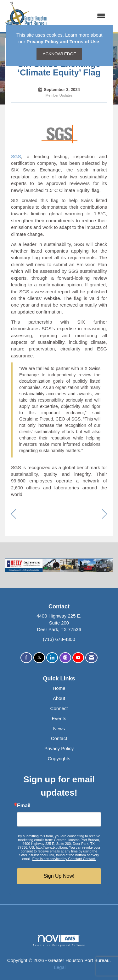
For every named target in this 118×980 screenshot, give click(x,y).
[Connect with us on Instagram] (65, 658)
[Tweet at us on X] (39, 658)
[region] (105, 514)
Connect (59, 708)
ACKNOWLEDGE (59, 54)
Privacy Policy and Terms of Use (63, 42)
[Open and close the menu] (79, 16)
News (59, 729)
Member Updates (59, 95)
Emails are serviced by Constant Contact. (64, 859)
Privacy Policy (59, 748)
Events (59, 718)
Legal (60, 967)
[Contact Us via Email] (91, 658)
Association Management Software (59, 941)
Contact (59, 738)
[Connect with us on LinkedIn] (52, 658)
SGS (16, 156)
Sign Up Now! (59, 876)
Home (59, 688)
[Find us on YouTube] (78, 658)
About (59, 698)
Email (24, 806)
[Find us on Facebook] (26, 658)
